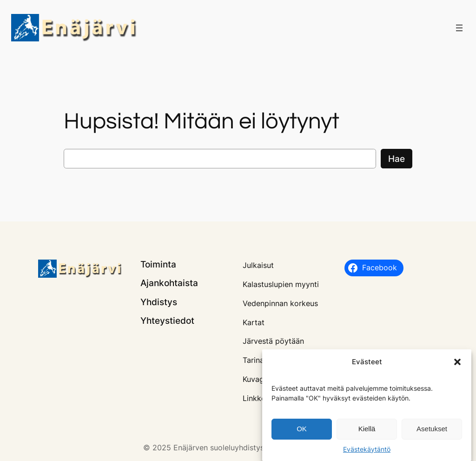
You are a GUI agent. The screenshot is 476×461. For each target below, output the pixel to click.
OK (302, 431)
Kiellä (367, 431)
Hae (397, 159)
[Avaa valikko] (459, 28)
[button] (457, 364)
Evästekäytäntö (367, 451)
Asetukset (432, 431)
